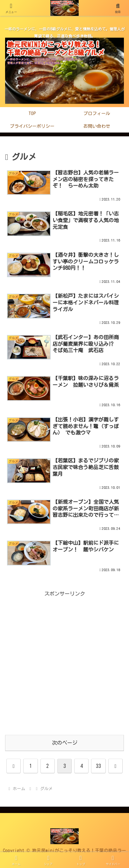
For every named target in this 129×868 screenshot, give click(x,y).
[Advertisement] (64, 663)
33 (98, 766)
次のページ (65, 743)
